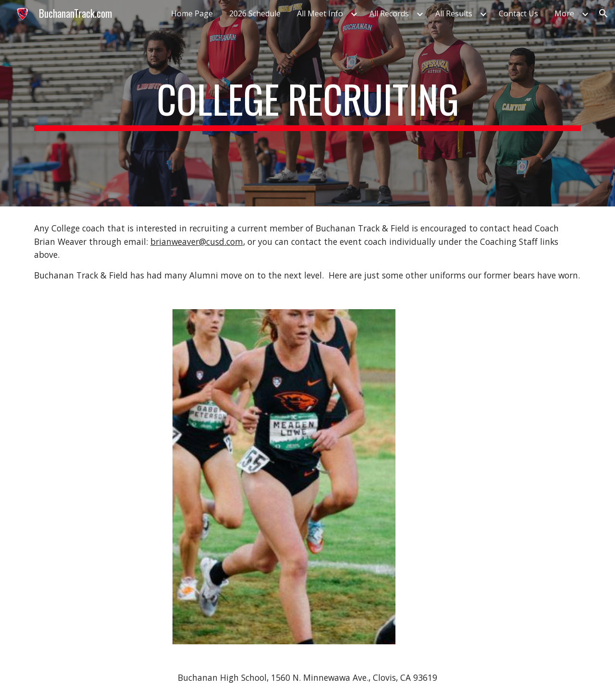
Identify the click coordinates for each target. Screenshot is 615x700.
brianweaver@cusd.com (197, 241)
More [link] (564, 13)
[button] (603, 13)
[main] (307, 103)
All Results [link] (454, 13)
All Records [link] (389, 13)
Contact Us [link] (518, 13)
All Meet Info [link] (320, 13)
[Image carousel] (284, 477)
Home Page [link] (192, 13)
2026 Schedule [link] (255, 13)
